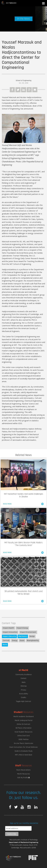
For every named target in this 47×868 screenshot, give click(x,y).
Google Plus (29, 90)
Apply (24, 682)
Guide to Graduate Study (24, 751)
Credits (24, 697)
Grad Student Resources (24, 732)
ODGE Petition (24, 739)
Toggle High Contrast (24, 701)
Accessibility (24, 694)
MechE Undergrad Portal (24, 720)
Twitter (18, 90)
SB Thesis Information (23, 728)
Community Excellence (24, 675)
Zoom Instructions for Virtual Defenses (24, 747)
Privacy (23, 690)
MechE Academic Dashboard (23, 717)
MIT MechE (9, 3)
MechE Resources (24, 774)
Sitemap (24, 686)
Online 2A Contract (23, 724)
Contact (23, 678)
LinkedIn (24, 90)
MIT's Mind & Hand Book (24, 755)
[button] (44, 4)
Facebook (12, 90)
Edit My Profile (23, 778)
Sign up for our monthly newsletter (24, 823)
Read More (23, 504)
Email (35, 90)
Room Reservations (23, 770)
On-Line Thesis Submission (23, 743)
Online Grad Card (23, 736)
